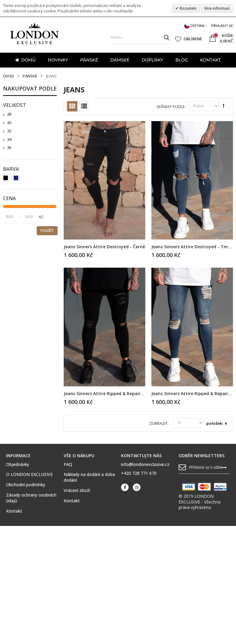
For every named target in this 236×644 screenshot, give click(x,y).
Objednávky (18, 464)
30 (9, 123)
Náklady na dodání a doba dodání (89, 477)
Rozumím (188, 8)
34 (9, 139)
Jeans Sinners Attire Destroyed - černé (104, 247)
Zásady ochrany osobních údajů (31, 498)
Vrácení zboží (77, 490)
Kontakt (14, 511)
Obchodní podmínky (26, 485)
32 (9, 131)
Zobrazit (158, 423)
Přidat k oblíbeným (69, 128)
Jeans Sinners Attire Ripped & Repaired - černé (113, 393)
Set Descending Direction (224, 106)
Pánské (30, 76)
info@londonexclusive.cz (145, 464)
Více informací (217, 8)
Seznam (84, 106)
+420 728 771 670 (139, 473)
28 (9, 114)
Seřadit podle (171, 107)
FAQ (68, 464)
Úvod (8, 76)
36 (9, 148)
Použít (47, 231)
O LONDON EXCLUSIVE (29, 474)
